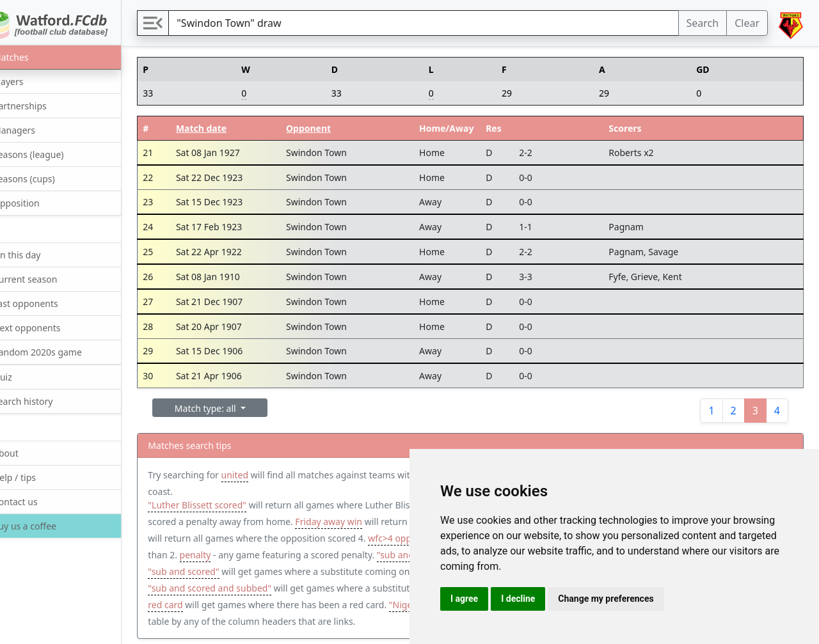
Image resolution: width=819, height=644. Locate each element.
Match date (232, 128)
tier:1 (244, 605)
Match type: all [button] (239, 408)
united (267, 475)
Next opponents (49, 327)
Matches (33, 57)
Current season (47, 279)
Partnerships (42, 105)
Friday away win (395, 522)
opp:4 (233, 538)
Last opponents (48, 303)
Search (703, 23)
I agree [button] (464, 599)
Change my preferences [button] (606, 599)
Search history (45, 401)
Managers (36, 130)
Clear (747, 23)
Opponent (335, 128)
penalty (323, 555)
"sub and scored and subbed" (389, 588)
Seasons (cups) (46, 178)
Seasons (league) (51, 154)
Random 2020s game (60, 351)
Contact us (37, 501)
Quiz (25, 376)
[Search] (440, 23)
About (28, 452)
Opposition (38, 202)
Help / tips (37, 477)
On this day (39, 254)
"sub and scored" (329, 571)
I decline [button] (518, 599)
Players (30, 81)
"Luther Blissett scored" (230, 505)
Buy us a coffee (46, 526)
